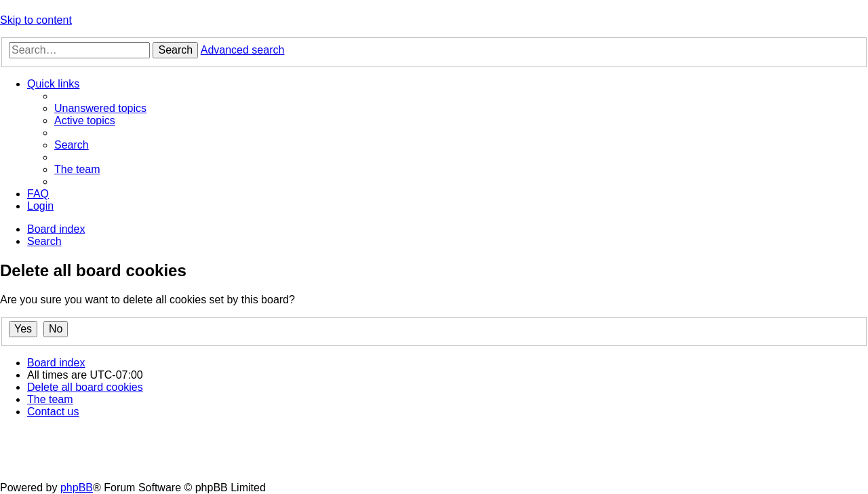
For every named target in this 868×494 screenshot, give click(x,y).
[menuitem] (100, 108)
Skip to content (36, 20)
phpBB (77, 488)
